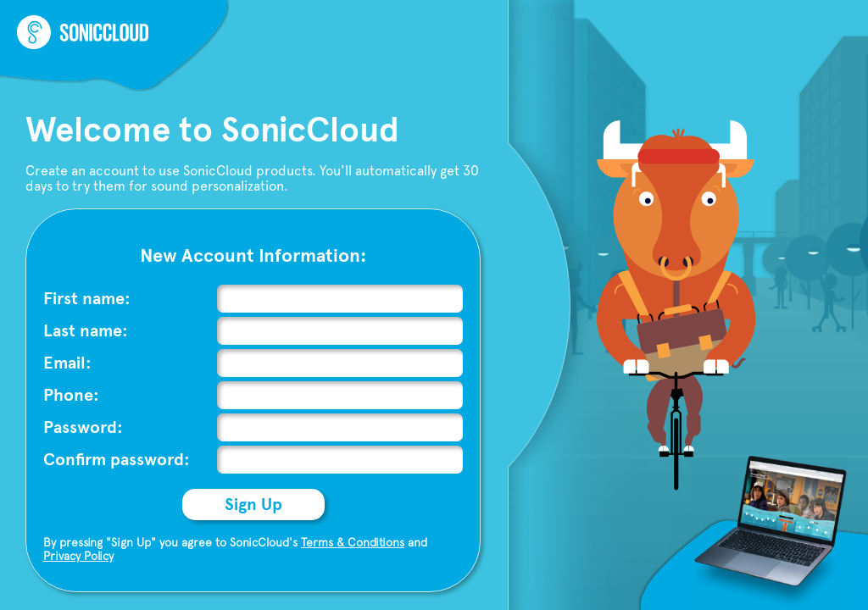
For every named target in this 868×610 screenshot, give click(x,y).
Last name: (86, 331)
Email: (67, 363)
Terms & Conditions (353, 542)
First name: (87, 299)
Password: (83, 427)
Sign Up (253, 505)
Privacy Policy (78, 556)
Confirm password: (117, 460)
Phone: (71, 395)
